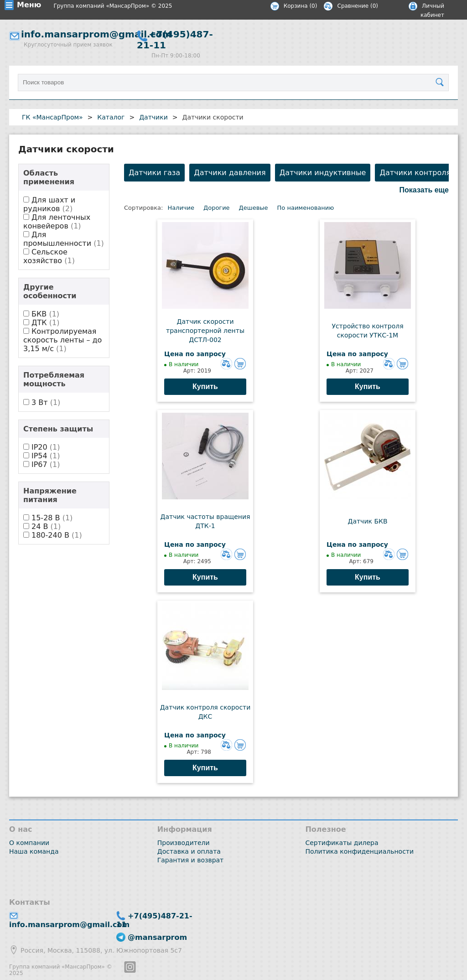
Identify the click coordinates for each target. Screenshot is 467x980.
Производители (184, 843)
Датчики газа (154, 173)
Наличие (181, 208)
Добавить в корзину (240, 364)
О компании (29, 843)
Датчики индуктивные (323, 173)
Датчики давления (230, 173)
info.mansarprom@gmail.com (96, 34)
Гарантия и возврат (191, 860)
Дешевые (254, 208)
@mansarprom (157, 937)
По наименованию (306, 208)
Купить (205, 386)
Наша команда (34, 851)
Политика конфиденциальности (359, 851)
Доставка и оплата (189, 851)
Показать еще (424, 190)
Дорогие (217, 208)
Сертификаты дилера (342, 843)
